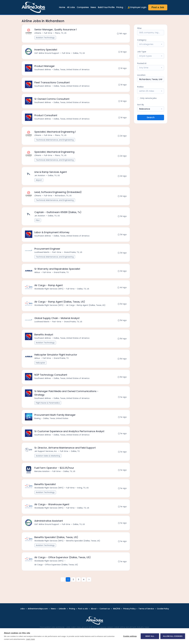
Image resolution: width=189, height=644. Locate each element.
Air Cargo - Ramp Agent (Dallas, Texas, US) (86, 305)
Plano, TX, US (61, 33)
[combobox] (151, 44)
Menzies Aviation (42, 471)
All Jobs (71, 7)
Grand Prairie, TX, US (73, 252)
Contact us (105, 609)
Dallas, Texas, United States (56, 418)
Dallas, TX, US (79, 53)
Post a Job (158, 7)
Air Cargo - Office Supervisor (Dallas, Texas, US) (56, 565)
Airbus (37, 272)
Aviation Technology (45, 38)
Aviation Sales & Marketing (48, 456)
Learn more (30, 639)
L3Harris (38, 33)
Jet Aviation (40, 175)
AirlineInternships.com (38, 609)
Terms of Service (146, 609)
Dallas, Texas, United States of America (72, 70)
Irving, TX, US (83, 488)
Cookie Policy (163, 609)
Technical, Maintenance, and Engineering (55, 140)
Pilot (38, 220)
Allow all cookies (173, 636)
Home (62, 7)
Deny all (150, 636)
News (93, 7)
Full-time (48, 33)
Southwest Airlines (43, 70)
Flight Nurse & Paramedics (48, 403)
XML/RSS (117, 609)
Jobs (22, 609)
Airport (39, 180)
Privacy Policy (129, 609)
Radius (140, 87)
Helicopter (40, 363)
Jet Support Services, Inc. (46, 451)
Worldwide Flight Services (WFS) (49, 289)
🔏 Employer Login (137, 7)
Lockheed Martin (42, 252)
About (94, 609)
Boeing (37, 418)
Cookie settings (130, 636)
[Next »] (89, 579)
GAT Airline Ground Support (47, 53)
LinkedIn (62, 609)
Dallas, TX (75, 451)
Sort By (141, 105)
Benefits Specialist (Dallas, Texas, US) (83, 541)
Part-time (57, 252)
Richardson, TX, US (63, 196)
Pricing (120, 7)
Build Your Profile (106, 7)
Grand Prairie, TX (61, 272)
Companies (83, 7)
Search (151, 117)
